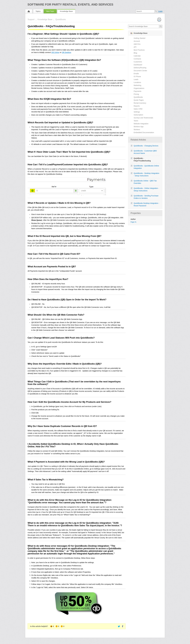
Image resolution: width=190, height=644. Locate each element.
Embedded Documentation (144, 132)
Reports (137, 106)
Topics (38, 11)
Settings (137, 112)
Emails (136, 74)
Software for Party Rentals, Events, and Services (70, 4)
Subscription (138, 115)
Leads (136, 79)
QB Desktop (66, 52)
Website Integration (141, 124)
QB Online (55, 52)
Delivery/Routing (140, 68)
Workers (137, 130)
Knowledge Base (66, 11)
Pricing (136, 94)
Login (160, 11)
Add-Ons (137, 44)
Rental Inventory (140, 103)
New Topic (50, 11)
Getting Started (139, 38)
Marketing (137, 85)
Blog (135, 53)
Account (137, 41)
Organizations (139, 88)
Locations (137, 82)
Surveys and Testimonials (143, 118)
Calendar (137, 56)
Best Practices (139, 50)
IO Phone (137, 76)
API (135, 47)
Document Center (140, 71)
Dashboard (138, 65)
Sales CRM (138, 109)
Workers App (139, 127)
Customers (138, 62)
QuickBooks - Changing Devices (146, 146)
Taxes (136, 121)
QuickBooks (61, 19)
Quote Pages (139, 100)
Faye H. (134, 222)
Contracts (137, 59)
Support (31, 19)
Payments (137, 91)
